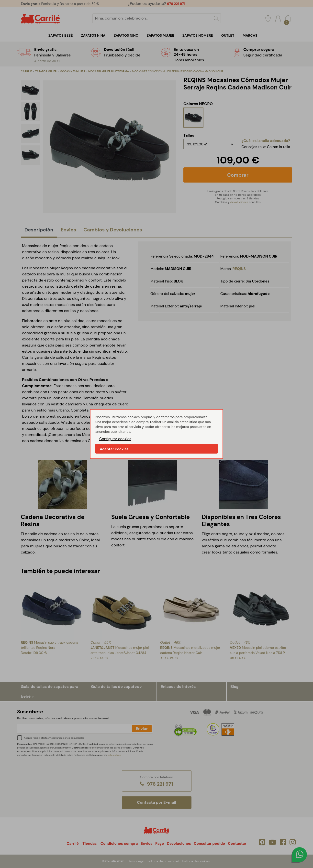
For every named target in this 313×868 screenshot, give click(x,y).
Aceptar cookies (114, 449)
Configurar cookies (115, 439)
